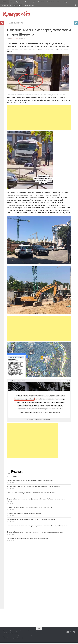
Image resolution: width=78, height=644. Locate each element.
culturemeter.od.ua (17, 640)
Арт (32, 2)
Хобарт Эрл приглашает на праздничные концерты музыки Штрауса (29, 509)
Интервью (47, 2)
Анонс (26, 2)
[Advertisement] (39, 119)
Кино (55, 2)
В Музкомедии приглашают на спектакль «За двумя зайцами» (27, 540)
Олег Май (15, 40)
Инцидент (4, 7)
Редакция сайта (15, 7)
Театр (60, 2)
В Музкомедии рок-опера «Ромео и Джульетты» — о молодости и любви (31, 521)
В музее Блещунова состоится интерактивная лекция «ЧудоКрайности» (31, 482)
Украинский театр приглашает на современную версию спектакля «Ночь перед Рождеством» (38, 527)
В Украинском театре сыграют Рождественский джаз (24, 515)
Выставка (38, 2)
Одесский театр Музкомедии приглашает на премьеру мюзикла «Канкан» (31, 494)
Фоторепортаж (70, 2)
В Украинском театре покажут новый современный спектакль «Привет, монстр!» (33, 488)
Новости (4, 2)
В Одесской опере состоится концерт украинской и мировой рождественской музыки (35, 533)
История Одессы (15, 2)
